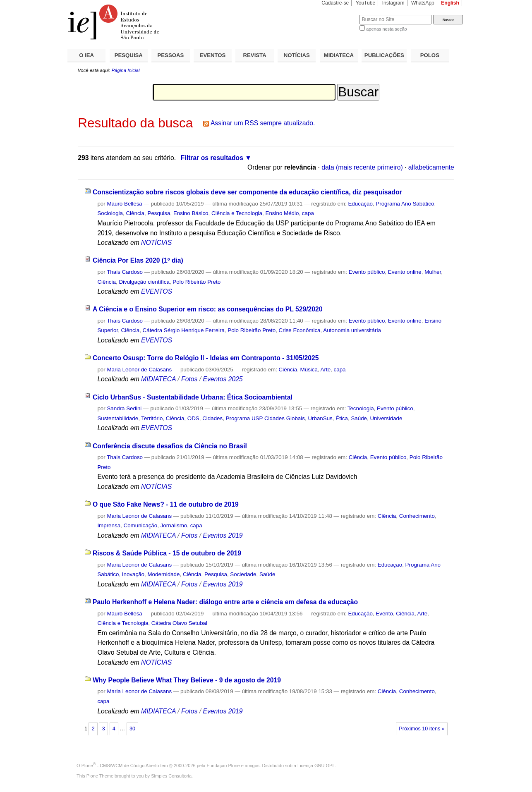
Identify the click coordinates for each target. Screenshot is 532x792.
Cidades (212, 418)
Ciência (135, 213)
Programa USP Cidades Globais (265, 418)
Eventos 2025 (223, 379)
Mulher (433, 272)
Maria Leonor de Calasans (139, 370)
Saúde (359, 418)
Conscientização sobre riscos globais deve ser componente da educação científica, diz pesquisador (247, 192)
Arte (326, 370)
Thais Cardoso (125, 272)
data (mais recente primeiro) (362, 167)
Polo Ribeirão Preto (197, 282)
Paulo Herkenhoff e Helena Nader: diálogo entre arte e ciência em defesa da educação (225, 602)
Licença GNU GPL (316, 766)
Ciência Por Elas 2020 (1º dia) (138, 260)
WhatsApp (423, 3)
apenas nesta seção (386, 29)
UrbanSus (320, 418)
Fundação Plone (223, 766)
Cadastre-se (335, 3)
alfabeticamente (431, 167)
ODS (193, 418)
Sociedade (243, 574)
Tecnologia (361, 408)
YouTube (366, 3)
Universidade (386, 418)
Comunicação (141, 525)
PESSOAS (171, 55)
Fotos (189, 379)
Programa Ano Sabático (405, 204)
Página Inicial (125, 70)
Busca (339, 15)
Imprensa (109, 525)
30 (132, 729)
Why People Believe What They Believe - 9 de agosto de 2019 (187, 680)
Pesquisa (159, 213)
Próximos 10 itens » (422, 729)
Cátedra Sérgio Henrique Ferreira (184, 330)
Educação (360, 204)
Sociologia (110, 213)
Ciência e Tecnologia (237, 213)
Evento (384, 614)
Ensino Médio (282, 213)
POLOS (430, 55)
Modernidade (163, 574)
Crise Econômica (300, 330)
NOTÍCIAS (297, 55)
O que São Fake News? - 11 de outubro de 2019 (166, 504)
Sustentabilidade (118, 418)
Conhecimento (417, 516)
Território (152, 418)
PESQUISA (129, 55)
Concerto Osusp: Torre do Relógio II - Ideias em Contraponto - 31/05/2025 (206, 358)
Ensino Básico (191, 213)
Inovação (133, 574)
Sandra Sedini (124, 408)
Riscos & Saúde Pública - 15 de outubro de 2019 (167, 553)
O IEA (86, 55)
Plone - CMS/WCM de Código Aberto (120, 766)
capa (308, 213)
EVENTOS (213, 55)
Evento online (405, 272)
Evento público (367, 272)
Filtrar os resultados (212, 158)
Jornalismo (174, 525)
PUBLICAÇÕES (384, 55)
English (450, 3)
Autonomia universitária (352, 330)
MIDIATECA (339, 55)
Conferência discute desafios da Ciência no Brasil (170, 446)
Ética (342, 418)
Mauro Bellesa (124, 204)
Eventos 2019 (223, 535)
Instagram (393, 3)
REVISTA (255, 55)
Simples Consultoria (171, 776)
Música (309, 370)
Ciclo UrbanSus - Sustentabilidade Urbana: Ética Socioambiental (193, 397)
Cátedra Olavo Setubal (179, 623)
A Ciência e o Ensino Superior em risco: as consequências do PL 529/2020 (208, 309)
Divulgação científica (144, 282)
